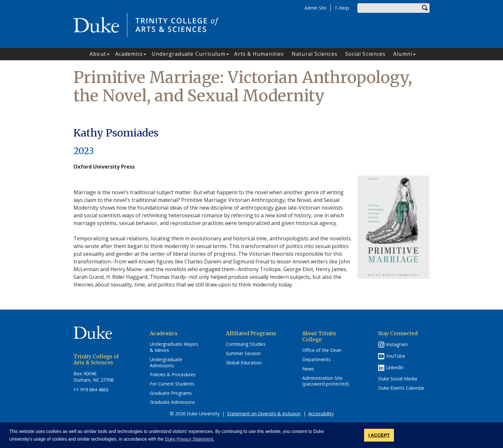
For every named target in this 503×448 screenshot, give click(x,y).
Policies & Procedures (173, 375)
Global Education (244, 363)
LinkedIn (395, 367)
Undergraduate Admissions (166, 363)
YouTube (396, 356)
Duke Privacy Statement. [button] (190, 439)
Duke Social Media (398, 379)
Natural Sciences (315, 54)
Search (425, 8)
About (98, 54)
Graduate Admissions (172, 402)
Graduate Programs (171, 393)
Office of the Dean (322, 350)
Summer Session (243, 353)
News (308, 369)
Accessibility (321, 414)
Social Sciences (366, 54)
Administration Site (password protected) (326, 381)
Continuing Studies (246, 344)
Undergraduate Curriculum (188, 54)
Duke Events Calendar (401, 388)
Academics (129, 54)
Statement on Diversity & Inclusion (264, 414)
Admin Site (315, 8)
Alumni (403, 54)
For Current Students (172, 384)
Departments (316, 360)
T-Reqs (342, 8)
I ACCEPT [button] (379, 435)
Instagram (397, 344)
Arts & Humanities (259, 54)
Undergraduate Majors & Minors (174, 347)
